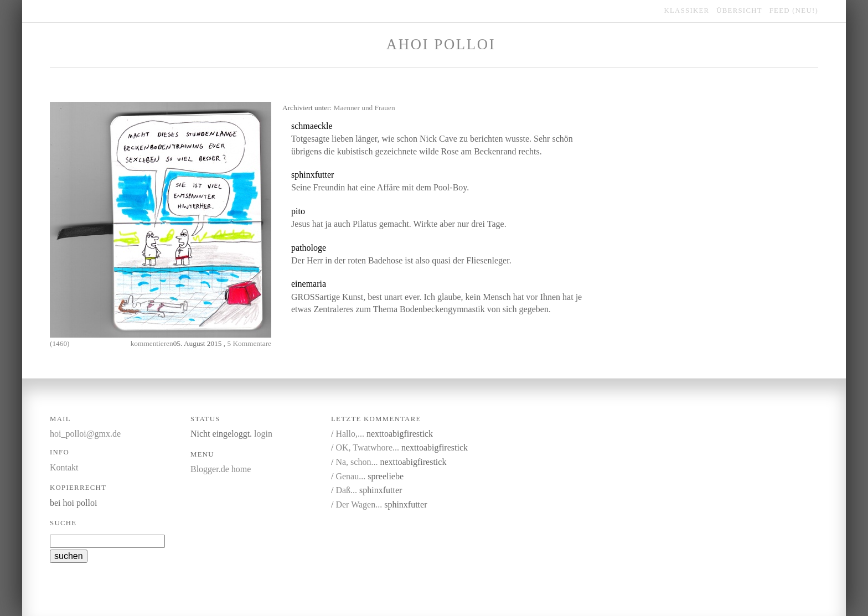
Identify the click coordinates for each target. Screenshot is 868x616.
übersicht (739, 11)
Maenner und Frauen (365, 108)
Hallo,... (350, 434)
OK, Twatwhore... (367, 447)
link (389, 126)
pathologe (309, 248)
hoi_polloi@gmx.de (85, 434)
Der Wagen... (359, 504)
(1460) (60, 343)
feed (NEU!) (794, 11)
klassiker (687, 11)
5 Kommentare (249, 343)
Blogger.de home (221, 469)
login (263, 434)
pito (298, 211)
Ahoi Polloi (441, 44)
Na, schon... (356, 462)
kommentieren (152, 343)
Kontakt (64, 467)
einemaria (309, 284)
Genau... (350, 476)
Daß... (346, 490)
